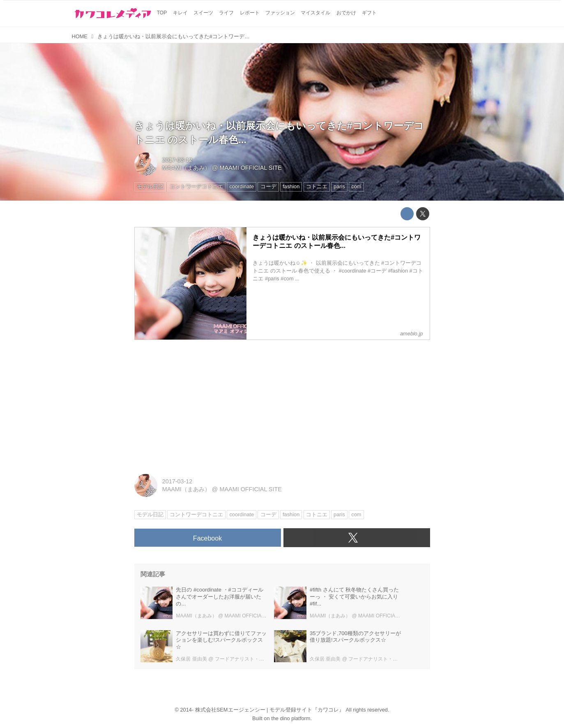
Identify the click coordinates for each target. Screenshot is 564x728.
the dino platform (291, 718)
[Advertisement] (282, 404)
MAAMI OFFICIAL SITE (250, 168)
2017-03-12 (177, 160)
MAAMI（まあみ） (186, 168)
